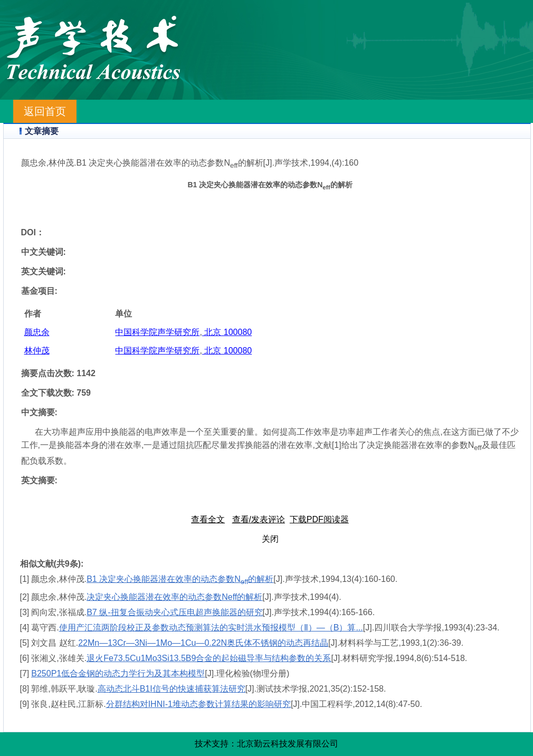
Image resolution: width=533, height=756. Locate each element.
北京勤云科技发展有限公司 (288, 744)
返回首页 (45, 111)
